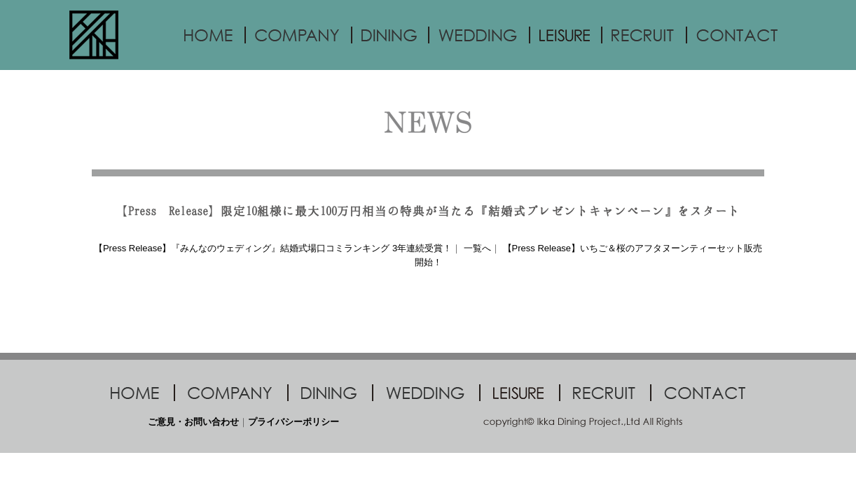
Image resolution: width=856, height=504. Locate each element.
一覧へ (477, 248)
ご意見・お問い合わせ (193, 422)
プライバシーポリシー (294, 422)
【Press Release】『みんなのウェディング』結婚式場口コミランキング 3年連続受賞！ (273, 248)
